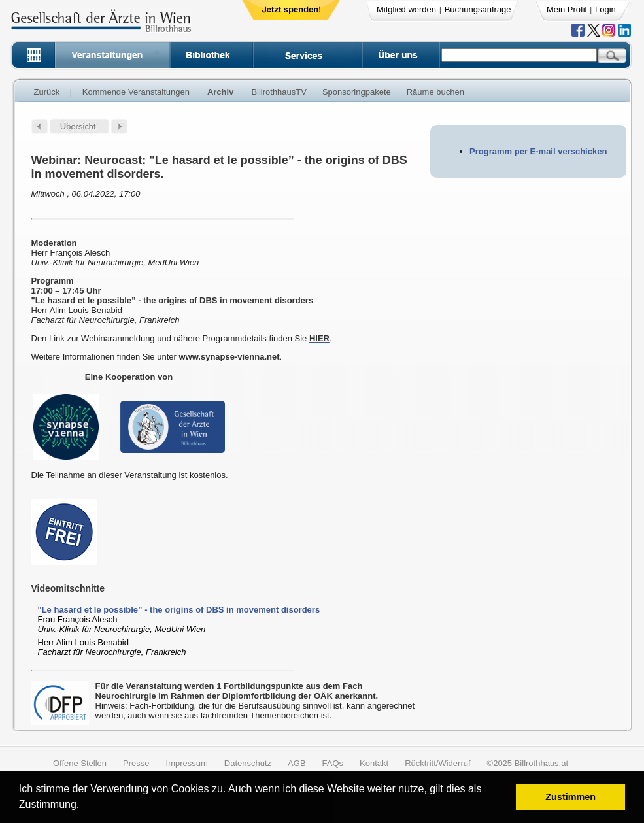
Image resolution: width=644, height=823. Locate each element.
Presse (136, 763)
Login (605, 9)
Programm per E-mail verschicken (538, 151)
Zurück (47, 92)
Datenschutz (248, 763)
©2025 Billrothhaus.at (528, 763)
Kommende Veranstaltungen (136, 92)
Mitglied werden (406, 9)
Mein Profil (567, 9)
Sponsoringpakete (357, 92)
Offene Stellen (80, 763)
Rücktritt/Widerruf (437, 763)
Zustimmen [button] (570, 797)
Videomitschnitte (68, 588)
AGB (297, 763)
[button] (84, 806)
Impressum (187, 763)
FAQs (333, 763)
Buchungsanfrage (478, 9)
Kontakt (374, 763)
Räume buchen (435, 92)
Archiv (220, 92)
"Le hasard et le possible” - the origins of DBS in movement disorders (179, 610)
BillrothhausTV (279, 92)
